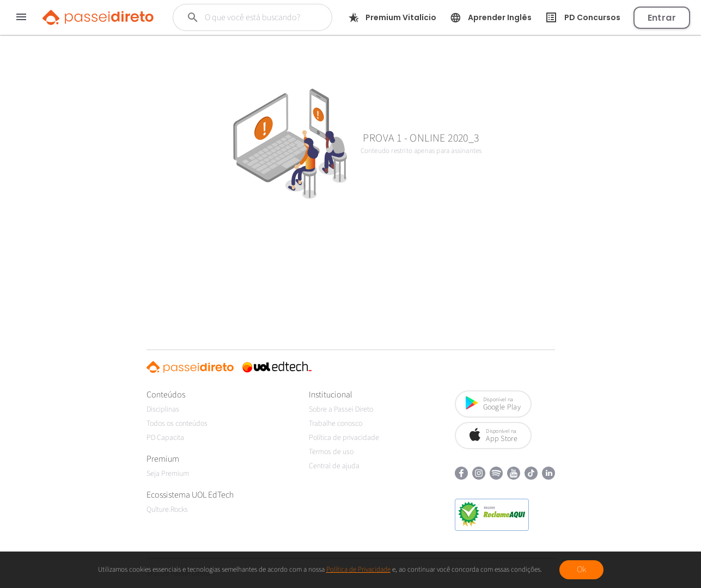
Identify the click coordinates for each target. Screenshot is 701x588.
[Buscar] (256, 17)
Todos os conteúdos (177, 424)
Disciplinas (163, 409)
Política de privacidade (344, 438)
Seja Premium (168, 474)
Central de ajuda (334, 466)
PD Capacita (165, 438)
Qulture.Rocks (167, 510)
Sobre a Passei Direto (341, 409)
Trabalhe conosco (336, 424)
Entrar (662, 18)
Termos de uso (331, 452)
